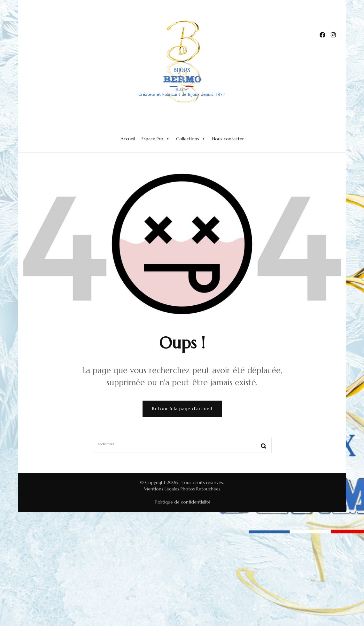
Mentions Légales (161, 489)
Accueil (128, 139)
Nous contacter (228, 139)
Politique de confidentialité (183, 502)
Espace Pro (156, 139)
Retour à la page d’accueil (182, 409)
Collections (191, 139)
